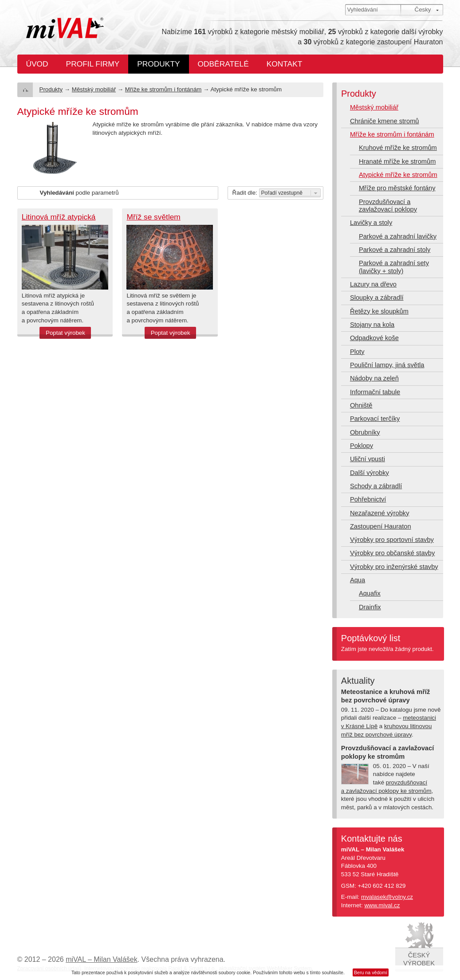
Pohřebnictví (368, 499)
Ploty (357, 352)
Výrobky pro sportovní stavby (392, 540)
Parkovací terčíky (375, 419)
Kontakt (285, 64)
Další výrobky (370, 473)
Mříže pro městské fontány (397, 188)
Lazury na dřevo (373, 284)
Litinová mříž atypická (59, 217)
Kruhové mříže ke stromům (398, 148)
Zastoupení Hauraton (381, 526)
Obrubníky (365, 432)
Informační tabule (375, 392)
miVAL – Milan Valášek (102, 959)
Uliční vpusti (368, 459)
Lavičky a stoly (371, 223)
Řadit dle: (245, 193)
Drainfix (370, 607)
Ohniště (361, 405)
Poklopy (362, 446)
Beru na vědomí (371, 972)
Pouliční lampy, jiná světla (387, 365)
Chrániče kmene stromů (385, 121)
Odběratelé (223, 64)
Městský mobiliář (94, 89)
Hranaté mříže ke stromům (397, 161)
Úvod (37, 64)
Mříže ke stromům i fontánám (163, 89)
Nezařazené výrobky (380, 513)
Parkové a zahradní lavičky (398, 236)
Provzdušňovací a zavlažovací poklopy (388, 206)
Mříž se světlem (153, 217)
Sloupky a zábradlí (377, 298)
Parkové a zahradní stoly (395, 250)
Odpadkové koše (374, 338)
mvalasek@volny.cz (387, 897)
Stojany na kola (372, 325)
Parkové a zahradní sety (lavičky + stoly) (394, 267)
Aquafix (370, 593)
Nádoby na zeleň (374, 378)
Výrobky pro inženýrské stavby (394, 567)
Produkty (158, 64)
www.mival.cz (382, 905)
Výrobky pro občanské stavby (392, 553)
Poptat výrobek (65, 333)
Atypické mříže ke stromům (398, 175)
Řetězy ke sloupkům (379, 311)
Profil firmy (93, 64)
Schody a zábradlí (376, 486)
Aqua (358, 580)
